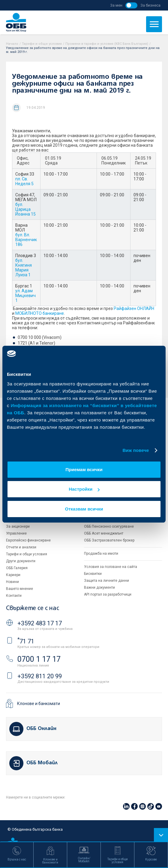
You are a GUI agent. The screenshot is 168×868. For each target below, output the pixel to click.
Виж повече (136, 450)
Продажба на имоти (101, 554)
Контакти (14, 596)
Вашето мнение (19, 589)
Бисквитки (93, 574)
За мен (116, 5)
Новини (12, 582)
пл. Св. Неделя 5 (24, 181)
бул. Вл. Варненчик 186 (26, 240)
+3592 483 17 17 (40, 623)
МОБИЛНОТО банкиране (40, 313)
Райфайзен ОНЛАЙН (134, 308)
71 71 (26, 641)
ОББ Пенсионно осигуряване (109, 526)
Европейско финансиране (28, 540)
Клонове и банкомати (39, 704)
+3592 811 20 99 (40, 676)
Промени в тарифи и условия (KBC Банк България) (107, 44)
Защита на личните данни (106, 581)
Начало (12, 44)
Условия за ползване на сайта (111, 567)
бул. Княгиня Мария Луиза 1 (24, 268)
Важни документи (99, 587)
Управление (16, 533)
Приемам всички (84, 469)
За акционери (18, 526)
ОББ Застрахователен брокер (109, 540)
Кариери (13, 575)
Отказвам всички (84, 509)
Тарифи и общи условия (42, 44)
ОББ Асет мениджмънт (104, 533)
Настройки (84, 489)
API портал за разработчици (108, 594)
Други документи (21, 561)
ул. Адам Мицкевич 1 (25, 296)
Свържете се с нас (32, 608)
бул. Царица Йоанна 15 (25, 209)
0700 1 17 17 (39, 659)
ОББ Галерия (17, 568)
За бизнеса (150, 5)
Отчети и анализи (21, 547)
